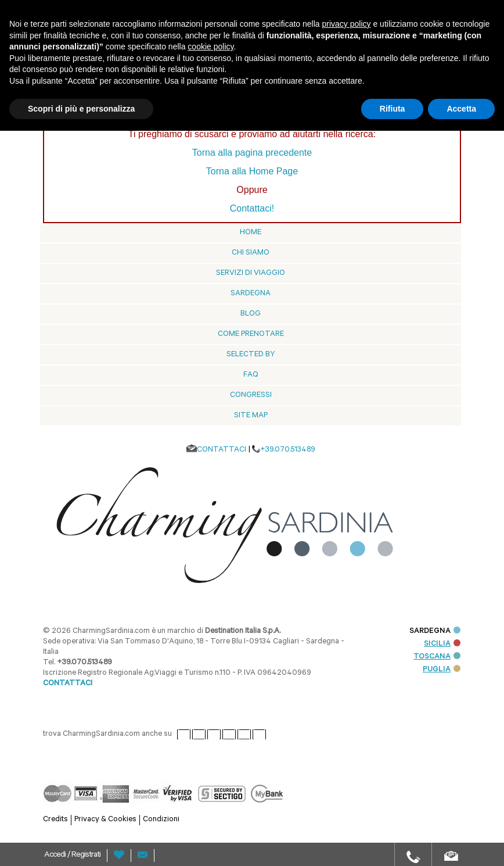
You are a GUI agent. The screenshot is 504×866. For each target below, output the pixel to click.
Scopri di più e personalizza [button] (81, 109)
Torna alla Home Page (252, 171)
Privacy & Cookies (105, 820)
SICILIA (442, 644)
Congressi (251, 396)
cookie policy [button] (210, 46)
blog (251, 314)
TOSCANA (437, 657)
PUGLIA (442, 670)
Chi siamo (251, 253)
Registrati (86, 856)
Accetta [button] (461, 109)
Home (251, 233)
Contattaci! (252, 208)
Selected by (251, 355)
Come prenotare (251, 334)
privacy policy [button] (347, 24)
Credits (55, 820)
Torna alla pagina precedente (252, 153)
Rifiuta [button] (393, 109)
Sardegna (251, 294)
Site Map (251, 416)
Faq (251, 375)
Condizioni (161, 820)
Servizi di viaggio (251, 273)
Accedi (56, 856)
